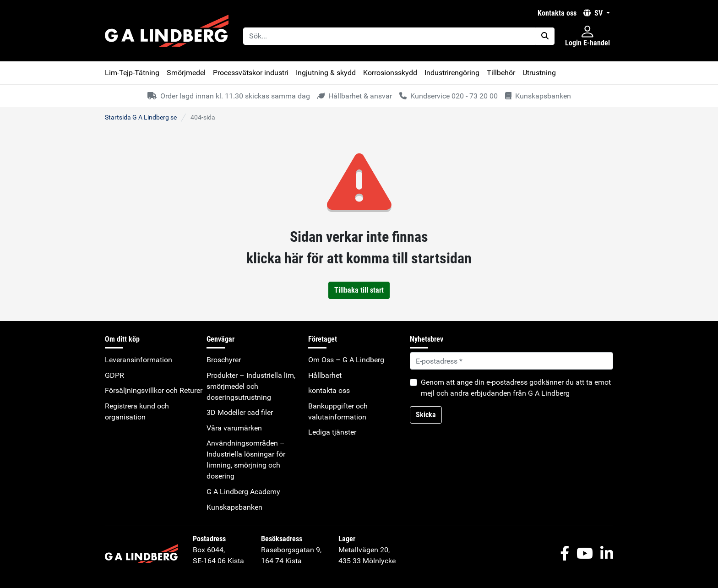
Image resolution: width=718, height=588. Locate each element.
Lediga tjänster (332, 432)
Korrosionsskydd (390, 73)
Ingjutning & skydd (326, 73)
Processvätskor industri (251, 73)
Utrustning (539, 73)
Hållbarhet (325, 375)
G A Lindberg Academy (243, 492)
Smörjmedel (186, 73)
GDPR (114, 375)
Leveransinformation (139, 360)
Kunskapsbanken (234, 507)
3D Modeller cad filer (240, 412)
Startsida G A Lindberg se (141, 117)
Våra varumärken (234, 428)
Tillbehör (501, 73)
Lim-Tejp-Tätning (132, 73)
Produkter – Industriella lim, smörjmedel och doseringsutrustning (251, 386)
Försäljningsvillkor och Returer (154, 390)
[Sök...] (389, 36)
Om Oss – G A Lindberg (346, 360)
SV (594, 13)
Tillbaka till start (359, 290)
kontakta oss (557, 13)
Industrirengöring (452, 73)
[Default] (511, 361)
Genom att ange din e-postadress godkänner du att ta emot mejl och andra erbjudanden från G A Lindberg (516, 388)
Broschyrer (224, 360)
